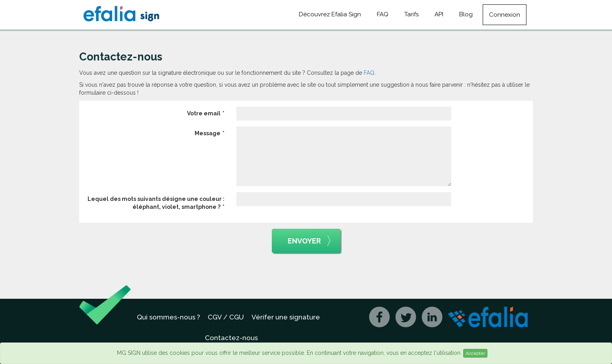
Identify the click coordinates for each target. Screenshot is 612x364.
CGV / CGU (226, 317)
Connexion (505, 15)
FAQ (369, 73)
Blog (466, 14)
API (439, 14)
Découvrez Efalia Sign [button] (330, 14)
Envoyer (309, 241)
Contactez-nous (231, 338)
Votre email (204, 113)
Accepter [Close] (475, 353)
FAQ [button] (383, 14)
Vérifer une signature (286, 317)
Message (208, 133)
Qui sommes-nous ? (169, 317)
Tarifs (411, 14)
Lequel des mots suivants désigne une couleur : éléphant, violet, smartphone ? (156, 203)
